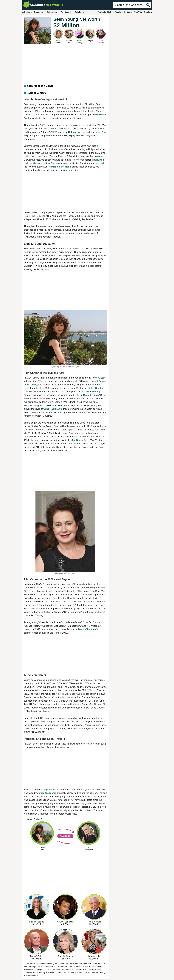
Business (40, 12)
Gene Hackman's (53, 409)
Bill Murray (74, 132)
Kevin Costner (49, 129)
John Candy (30, 385)
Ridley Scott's (95, 388)
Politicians (67, 12)
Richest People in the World (120, 12)
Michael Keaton (41, 163)
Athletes (27, 12)
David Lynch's (91, 395)
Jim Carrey (77, 440)
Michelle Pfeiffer (60, 167)
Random (148, 12)
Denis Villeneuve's (88, 629)
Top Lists (102, 12)
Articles (80, 12)
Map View (138, 12)
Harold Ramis (98, 381)
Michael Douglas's (34, 406)
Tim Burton (98, 160)
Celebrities (53, 12)
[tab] (65, 86)
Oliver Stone (98, 129)
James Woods (45, 793)
